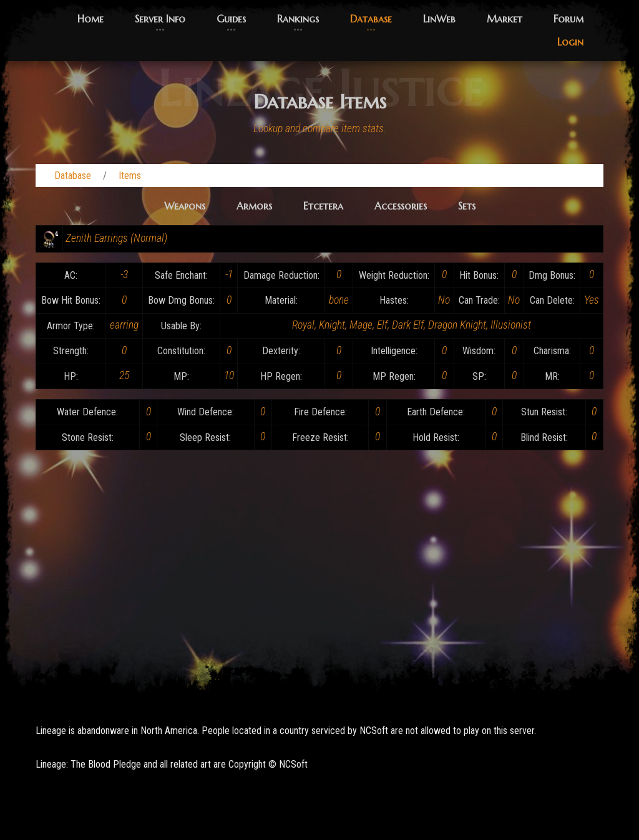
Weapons (185, 206)
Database (371, 19)
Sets (467, 206)
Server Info (160, 19)
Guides (231, 19)
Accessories (401, 206)
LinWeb (439, 19)
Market (505, 19)
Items (130, 176)
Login (570, 42)
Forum (568, 19)
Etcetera (323, 206)
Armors (254, 206)
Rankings (298, 19)
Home (90, 19)
